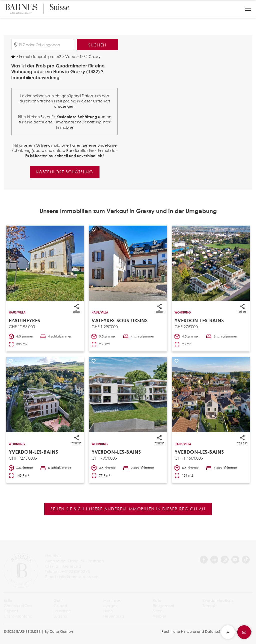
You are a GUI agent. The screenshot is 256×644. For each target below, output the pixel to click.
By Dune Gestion (59, 631)
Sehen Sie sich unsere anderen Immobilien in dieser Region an (128, 509)
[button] (248, 9)
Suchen (97, 45)
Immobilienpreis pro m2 (39, 56)
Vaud (70, 56)
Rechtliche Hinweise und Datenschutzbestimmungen (207, 631)
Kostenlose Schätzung (65, 172)
